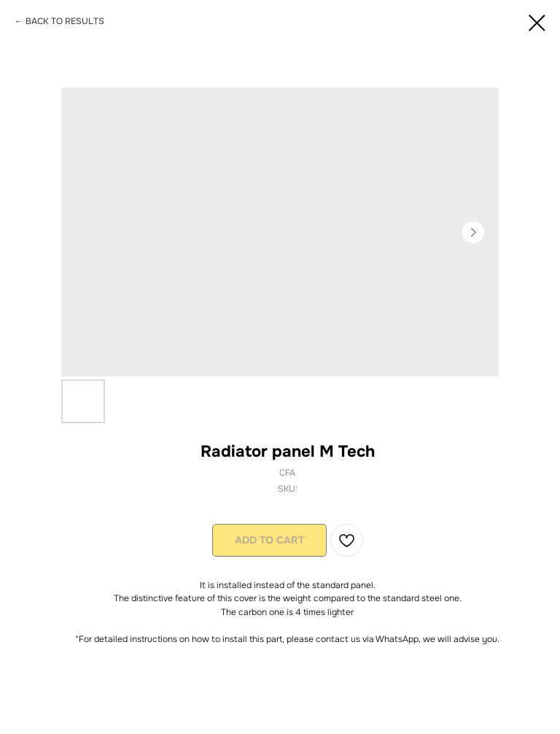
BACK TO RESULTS (65, 21)
